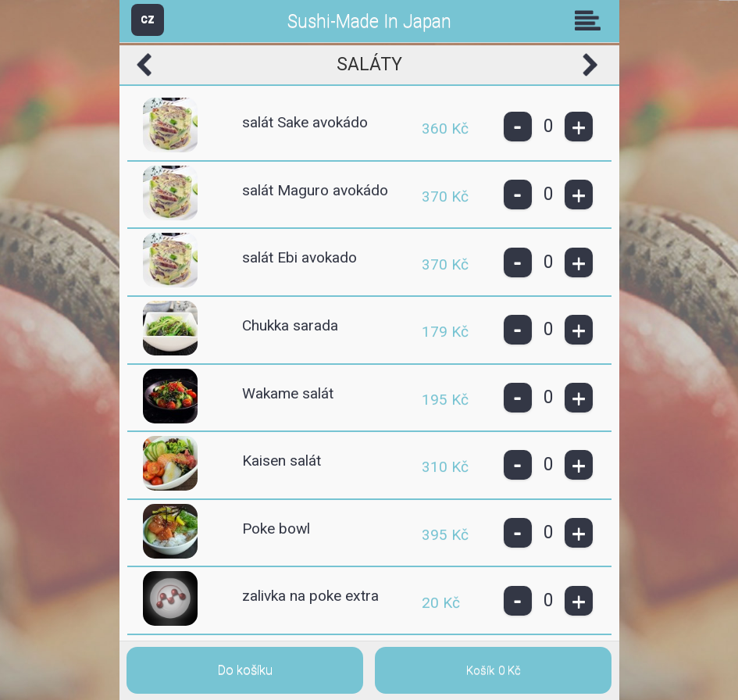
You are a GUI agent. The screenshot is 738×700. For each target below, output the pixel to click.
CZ (148, 19)
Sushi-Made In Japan (369, 21)
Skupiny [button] (591, 20)
